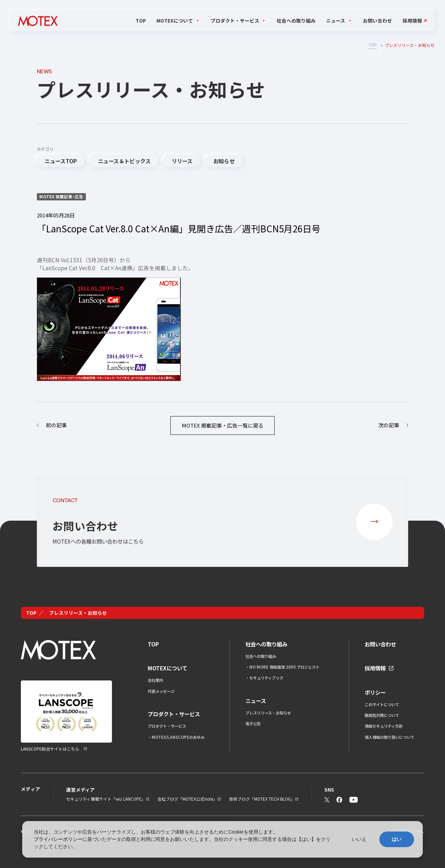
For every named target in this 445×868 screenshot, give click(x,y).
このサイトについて (382, 704)
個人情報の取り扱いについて (390, 737)
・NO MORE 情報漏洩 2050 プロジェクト (282, 667)
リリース (182, 161)
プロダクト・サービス (167, 726)
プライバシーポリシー (58, 839)
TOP (141, 20)
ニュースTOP (61, 161)
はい (397, 839)
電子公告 (253, 724)
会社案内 (155, 680)
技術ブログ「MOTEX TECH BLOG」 (262, 799)
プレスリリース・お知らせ (268, 713)
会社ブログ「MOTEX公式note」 (187, 799)
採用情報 (412, 21)
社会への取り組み (296, 20)
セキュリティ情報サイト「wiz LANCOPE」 (106, 799)
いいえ (359, 839)
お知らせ (224, 161)
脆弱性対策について (382, 715)
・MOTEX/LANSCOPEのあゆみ (176, 737)
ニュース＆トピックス (124, 161)
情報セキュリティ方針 (384, 726)
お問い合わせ (378, 20)
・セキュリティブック (264, 678)
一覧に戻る (223, 425)
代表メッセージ (161, 691)
